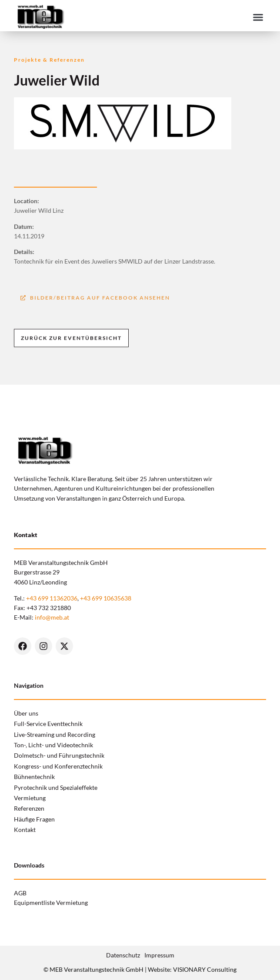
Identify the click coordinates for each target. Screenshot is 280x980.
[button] (258, 17)
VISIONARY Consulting (205, 969)
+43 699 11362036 (52, 598)
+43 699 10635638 (106, 598)
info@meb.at (52, 617)
